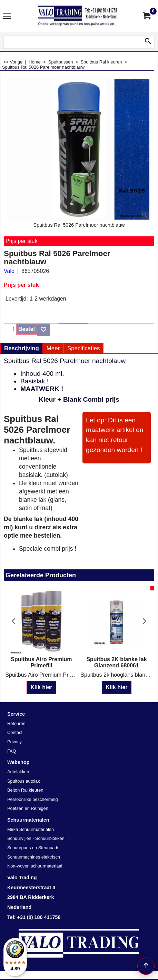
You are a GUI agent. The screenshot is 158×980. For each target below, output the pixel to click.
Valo (9, 271)
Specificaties (83, 348)
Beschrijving (22, 348)
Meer (53, 348)
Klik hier (41, 687)
